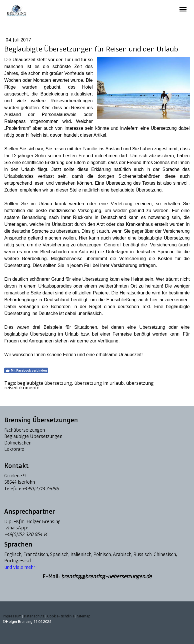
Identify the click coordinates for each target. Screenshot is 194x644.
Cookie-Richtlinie (61, 616)
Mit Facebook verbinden (26, 370)
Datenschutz (34, 616)
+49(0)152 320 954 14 (26, 534)
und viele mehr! (21, 567)
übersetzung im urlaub (99, 383)
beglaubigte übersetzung (45, 383)
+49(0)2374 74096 (40, 488)
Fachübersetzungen (25, 430)
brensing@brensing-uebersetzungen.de (106, 576)
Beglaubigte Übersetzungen (33, 436)
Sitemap (84, 616)
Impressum (12, 616)
